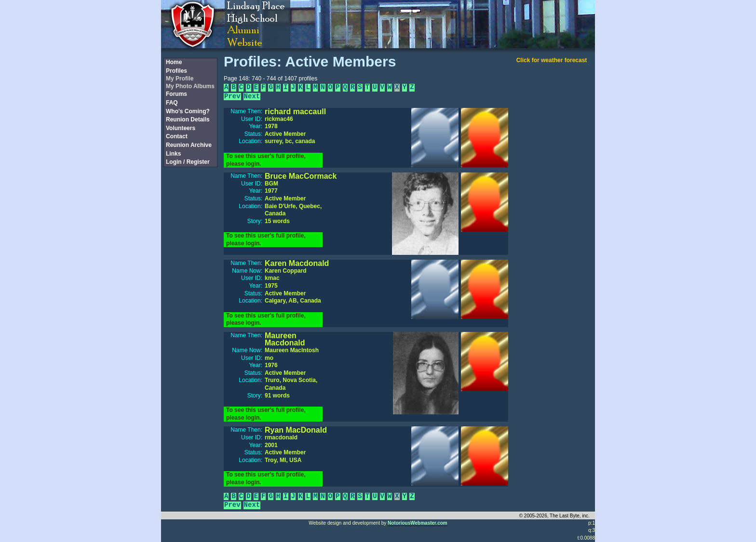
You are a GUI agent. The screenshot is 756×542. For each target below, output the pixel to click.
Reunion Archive (189, 145)
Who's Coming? (188, 111)
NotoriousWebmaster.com (418, 523)
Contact (177, 136)
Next (252, 97)
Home (174, 62)
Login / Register (188, 162)
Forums (176, 94)
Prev (232, 97)
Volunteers (181, 128)
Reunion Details (188, 119)
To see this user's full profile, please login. (266, 160)
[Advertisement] (190, 329)
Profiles (176, 71)
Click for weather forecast (552, 60)
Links (173, 154)
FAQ (172, 103)
